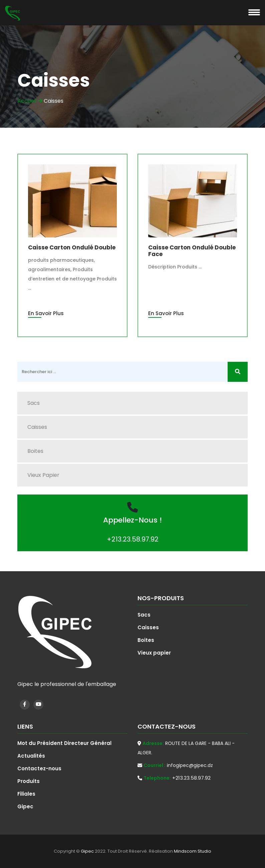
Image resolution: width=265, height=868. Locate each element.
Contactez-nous (39, 768)
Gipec (25, 806)
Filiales (26, 794)
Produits (29, 781)
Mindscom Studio (193, 851)
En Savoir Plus (46, 313)
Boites (35, 451)
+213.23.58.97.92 (133, 539)
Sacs (34, 403)
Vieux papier (43, 475)
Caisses (37, 427)
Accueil (30, 101)
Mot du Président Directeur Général (64, 743)
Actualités (31, 756)
